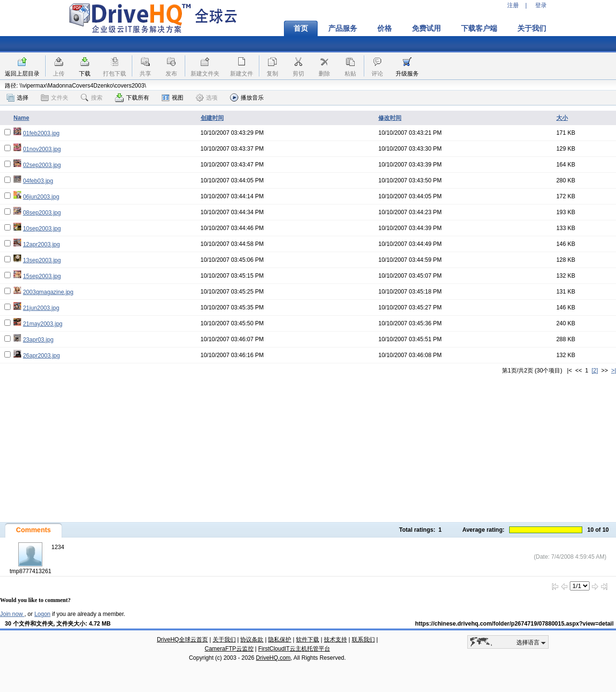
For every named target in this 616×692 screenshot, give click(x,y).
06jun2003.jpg (41, 197)
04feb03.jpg (38, 181)
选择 (18, 98)
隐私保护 (280, 640)
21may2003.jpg (43, 324)
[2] (595, 371)
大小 (562, 118)
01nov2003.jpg (42, 149)
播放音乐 (247, 97)
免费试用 (426, 28)
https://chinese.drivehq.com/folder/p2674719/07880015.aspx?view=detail (514, 624)
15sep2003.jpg (42, 276)
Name (21, 118)
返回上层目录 (22, 74)
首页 (301, 28)
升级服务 (407, 74)
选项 (207, 98)
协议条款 (252, 640)
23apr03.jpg (38, 340)
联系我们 (363, 640)
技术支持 (335, 640)
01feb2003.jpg (41, 133)
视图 (173, 98)
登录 (541, 5)
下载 (85, 74)
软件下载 (308, 640)
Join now (12, 614)
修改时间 (390, 118)
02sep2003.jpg (42, 165)
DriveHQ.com (273, 658)
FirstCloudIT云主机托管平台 (294, 649)
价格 (385, 28)
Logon (42, 614)
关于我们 (532, 28)
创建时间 (212, 118)
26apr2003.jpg (42, 356)
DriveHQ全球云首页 (182, 640)
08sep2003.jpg (42, 213)
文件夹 (55, 98)
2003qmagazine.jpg (48, 292)
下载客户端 (479, 28)
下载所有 (132, 98)
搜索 (92, 98)
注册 (513, 5)
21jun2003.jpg (41, 308)
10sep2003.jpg (42, 229)
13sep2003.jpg (42, 260)
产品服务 (343, 28)
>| (614, 371)
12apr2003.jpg (42, 244)
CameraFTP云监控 (229, 649)
